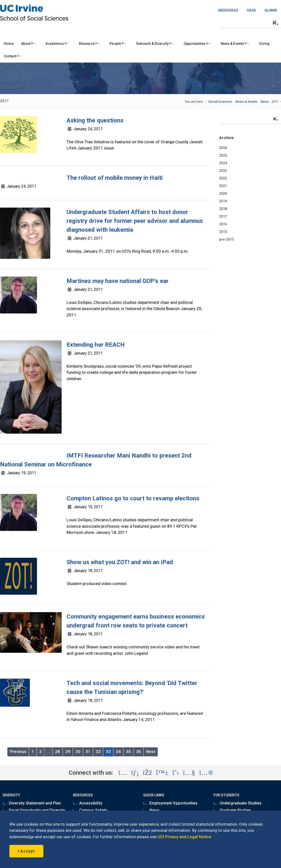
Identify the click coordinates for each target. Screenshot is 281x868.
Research (89, 44)
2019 (223, 201)
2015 (223, 232)
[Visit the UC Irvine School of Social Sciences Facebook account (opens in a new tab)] (147, 773)
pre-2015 (227, 239)
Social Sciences (220, 102)
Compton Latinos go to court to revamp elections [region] (133, 498)
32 (98, 752)
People (118, 44)
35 (128, 752)
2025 (223, 155)
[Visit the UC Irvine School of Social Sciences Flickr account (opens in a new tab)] (206, 773)
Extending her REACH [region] (96, 345)
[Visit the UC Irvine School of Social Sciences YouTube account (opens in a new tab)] (189, 773)
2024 (223, 163)
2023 (223, 171)
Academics (57, 44)
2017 (223, 216)
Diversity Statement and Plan (32, 803)
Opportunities (197, 44)
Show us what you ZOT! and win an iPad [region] (120, 562)
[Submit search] (276, 23)
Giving (264, 44)
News (265, 102)
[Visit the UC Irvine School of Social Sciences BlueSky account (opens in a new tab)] (162, 773)
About (28, 44)
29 (68, 752)
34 (118, 752)
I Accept (26, 851)
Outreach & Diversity (155, 44)
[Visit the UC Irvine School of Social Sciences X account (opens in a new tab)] (176, 773)
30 (78, 752)
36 (139, 752)
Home (9, 44)
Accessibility (88, 803)
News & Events (235, 44)
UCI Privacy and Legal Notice (184, 837)
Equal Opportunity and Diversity (34, 810)
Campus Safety (90, 810)
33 (108, 752)
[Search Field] (250, 23)
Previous (18, 752)
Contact (12, 56)
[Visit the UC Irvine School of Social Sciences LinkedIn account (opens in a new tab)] (135, 773)
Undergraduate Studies (237, 803)
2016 (223, 224)
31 (88, 752)
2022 (223, 178)
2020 (223, 194)
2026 (223, 148)
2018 (223, 209)
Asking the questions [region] (95, 120)
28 (57, 752)
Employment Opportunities (170, 803)
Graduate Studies (232, 810)
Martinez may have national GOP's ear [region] (118, 281)
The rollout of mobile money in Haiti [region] (115, 178)
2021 (223, 186)
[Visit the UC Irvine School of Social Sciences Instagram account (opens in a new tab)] (123, 773)
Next (151, 752)
